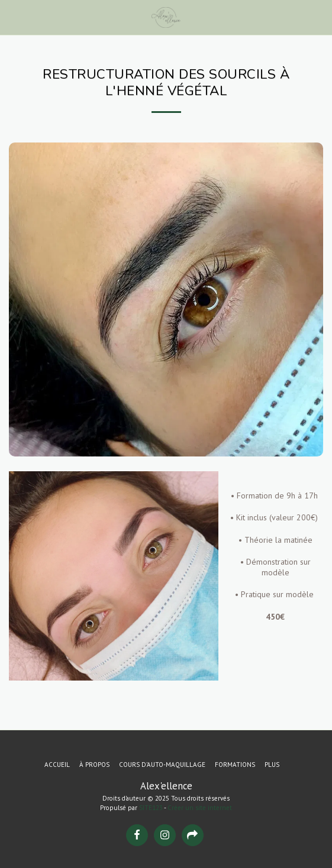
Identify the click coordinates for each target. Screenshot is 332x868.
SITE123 (151, 808)
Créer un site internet (200, 808)
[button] (13, 17)
